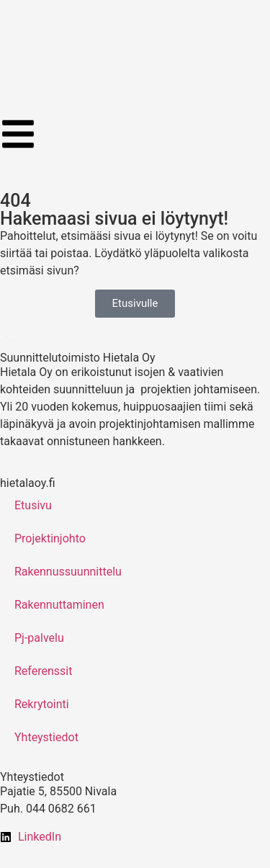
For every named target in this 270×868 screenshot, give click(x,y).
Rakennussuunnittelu (68, 572)
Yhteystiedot (46, 737)
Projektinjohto (50, 538)
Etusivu (33, 505)
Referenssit (43, 671)
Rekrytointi (42, 704)
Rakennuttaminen (59, 605)
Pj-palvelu (39, 638)
